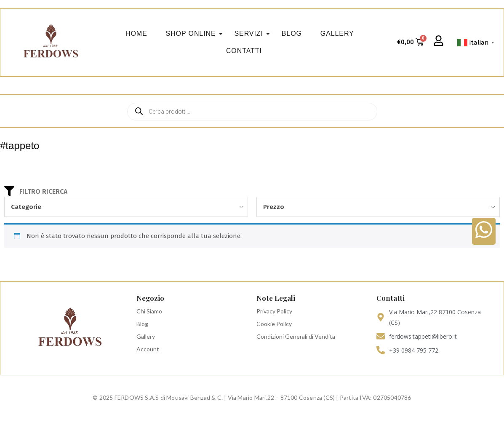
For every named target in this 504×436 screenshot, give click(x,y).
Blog (142, 324)
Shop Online (193, 33)
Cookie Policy (274, 324)
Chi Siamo (149, 311)
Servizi (251, 33)
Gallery (146, 336)
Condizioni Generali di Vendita (296, 336)
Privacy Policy (274, 311)
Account (148, 349)
